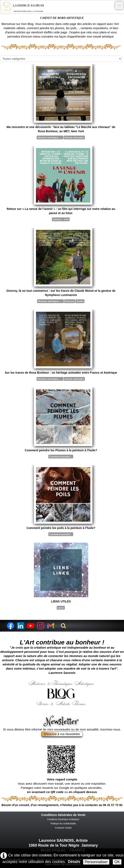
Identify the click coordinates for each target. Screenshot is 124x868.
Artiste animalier (74, 137)
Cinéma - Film (61, 219)
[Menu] (119, 6)
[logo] (25, 8)
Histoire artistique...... (50, 137)
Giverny (70, 301)
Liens (61, 608)
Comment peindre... (61, 457)
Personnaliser (96, 862)
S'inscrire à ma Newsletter (62, 734)
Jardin (80, 301)
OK (117, 862)
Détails (74, 862)
